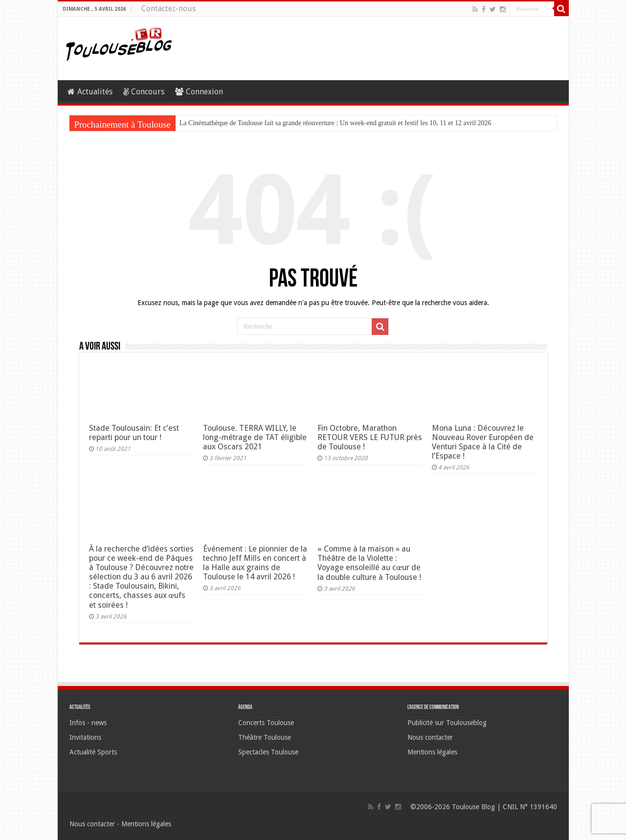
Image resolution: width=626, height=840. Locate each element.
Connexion (199, 92)
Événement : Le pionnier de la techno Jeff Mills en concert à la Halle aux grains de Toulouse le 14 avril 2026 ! (255, 563)
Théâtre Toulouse (265, 737)
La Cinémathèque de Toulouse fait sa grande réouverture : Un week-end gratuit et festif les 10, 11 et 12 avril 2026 (335, 123)
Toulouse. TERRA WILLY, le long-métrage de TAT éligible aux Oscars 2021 (255, 437)
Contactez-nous (168, 9)
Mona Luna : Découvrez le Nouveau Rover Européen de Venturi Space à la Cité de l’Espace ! (483, 442)
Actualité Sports (93, 752)
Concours (144, 92)
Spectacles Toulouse (268, 752)
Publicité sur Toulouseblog (447, 723)
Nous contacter (430, 737)
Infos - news (88, 723)
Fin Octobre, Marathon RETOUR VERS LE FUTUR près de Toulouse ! (370, 437)
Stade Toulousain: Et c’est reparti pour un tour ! (134, 433)
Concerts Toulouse (266, 723)
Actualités (90, 92)
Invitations (85, 737)
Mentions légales (432, 752)
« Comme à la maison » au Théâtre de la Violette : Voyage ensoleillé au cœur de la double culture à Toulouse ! (369, 563)
